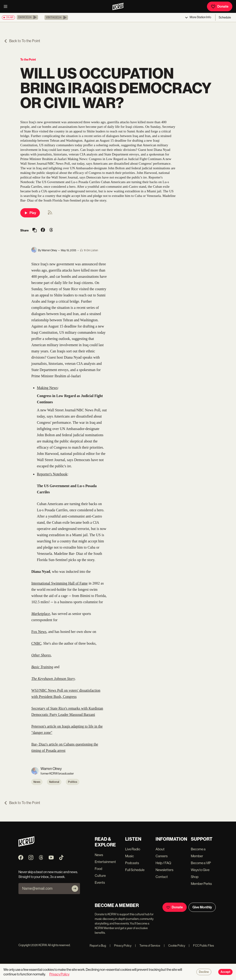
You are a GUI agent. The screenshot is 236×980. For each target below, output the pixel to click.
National (54, 782)
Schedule (225, 17)
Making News (47, 388)
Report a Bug (98, 946)
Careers (162, 856)
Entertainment (105, 862)
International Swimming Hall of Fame (59, 583)
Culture (100, 876)
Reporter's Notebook (52, 474)
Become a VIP (201, 863)
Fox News (39, 632)
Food (98, 869)
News (37, 782)
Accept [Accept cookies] (225, 972)
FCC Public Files (201, 946)
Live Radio (133, 849)
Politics (73, 782)
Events (100, 882)
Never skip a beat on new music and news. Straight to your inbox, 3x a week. (48, 874)
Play (30, 213)
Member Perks (201, 884)
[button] (27, 17)
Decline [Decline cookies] (204, 972)
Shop (195, 877)
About (160, 849)
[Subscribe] (75, 889)
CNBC (36, 643)
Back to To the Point (22, 41)
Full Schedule (135, 870)
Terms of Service (148, 946)
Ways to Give (200, 870)
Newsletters (164, 870)
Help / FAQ (163, 863)
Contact (162, 877)
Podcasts (132, 863)
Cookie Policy (174, 946)
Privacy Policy (121, 946)
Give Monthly (202, 907)
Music (130, 856)
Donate (220, 6)
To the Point (28, 60)
